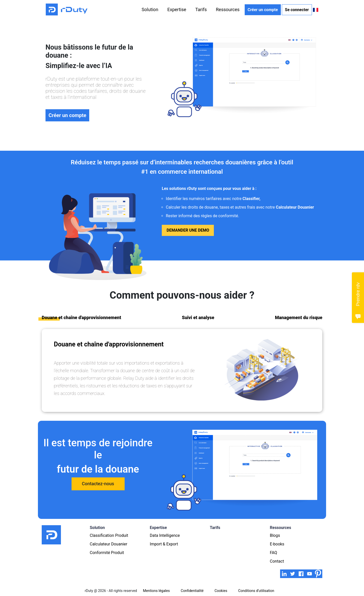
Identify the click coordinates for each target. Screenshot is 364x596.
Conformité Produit (107, 553)
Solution (150, 9)
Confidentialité (192, 591)
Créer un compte (263, 10)
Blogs (275, 535)
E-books (277, 544)
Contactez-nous (98, 484)
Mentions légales (156, 591)
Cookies (221, 591)
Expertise (177, 9)
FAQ (274, 553)
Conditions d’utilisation (256, 591)
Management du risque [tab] (299, 317)
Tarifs (201, 9)
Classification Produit (109, 535)
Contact (277, 561)
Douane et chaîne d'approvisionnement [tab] (81, 317)
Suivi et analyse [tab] (198, 317)
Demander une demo (188, 230)
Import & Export (164, 544)
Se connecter (297, 10)
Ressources (228, 9)
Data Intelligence (165, 535)
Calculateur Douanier (109, 544)
